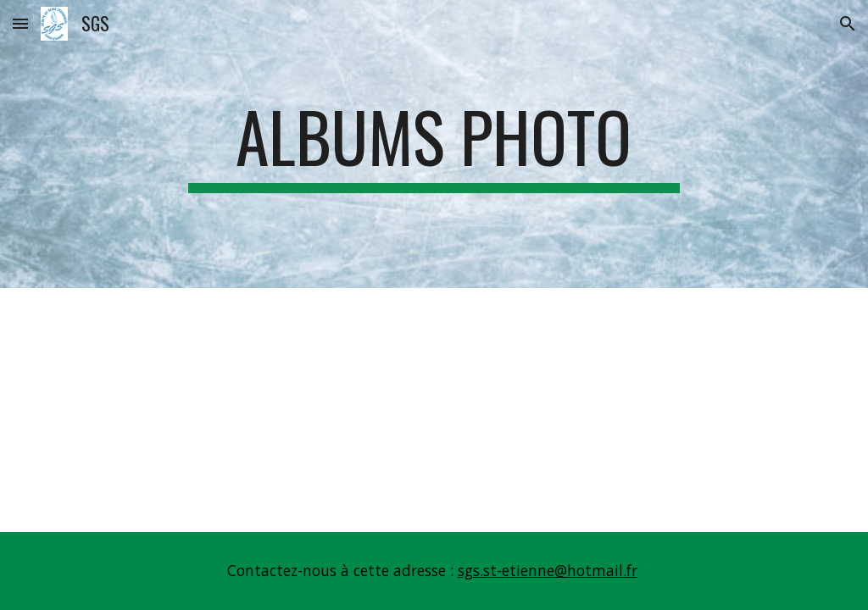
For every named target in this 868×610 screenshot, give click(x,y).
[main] (434, 144)
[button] (20, 23)
